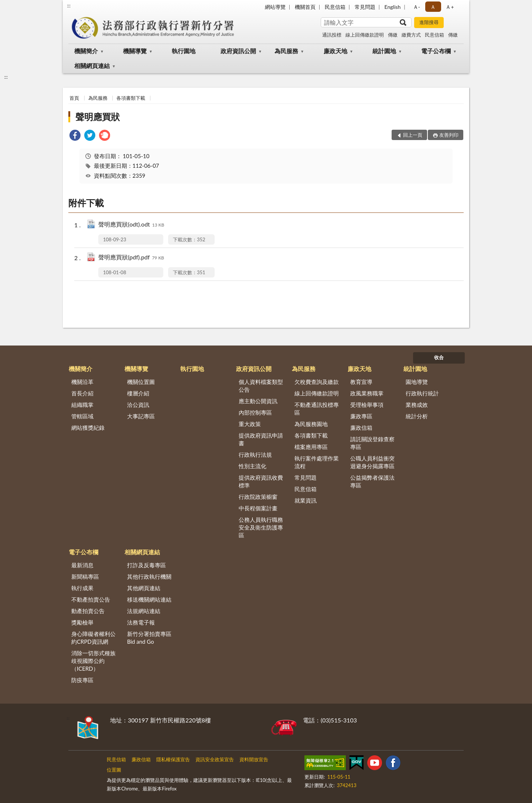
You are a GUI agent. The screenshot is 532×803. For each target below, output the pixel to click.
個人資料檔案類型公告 (261, 386)
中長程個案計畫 (258, 508)
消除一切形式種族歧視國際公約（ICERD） (93, 661)
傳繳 (393, 35)
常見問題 (365, 7)
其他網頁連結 (144, 588)
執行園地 (184, 51)
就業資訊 (306, 500)
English (393, 7)
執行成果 (82, 588)
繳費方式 (411, 35)
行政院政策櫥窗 (258, 497)
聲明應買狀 (98, 117)
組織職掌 (82, 405)
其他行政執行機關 (149, 576)
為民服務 (286, 51)
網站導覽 (275, 7)
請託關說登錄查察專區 (372, 443)
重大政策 (250, 424)
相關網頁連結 (92, 66)
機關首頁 (305, 7)
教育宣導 (361, 382)
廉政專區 (361, 416)
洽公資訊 (138, 405)
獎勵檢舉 (82, 622)
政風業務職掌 (367, 393)
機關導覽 (135, 51)
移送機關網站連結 (149, 599)
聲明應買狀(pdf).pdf (131, 258)
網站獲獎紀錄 (88, 428)
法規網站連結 (144, 611)
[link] (75, 136)
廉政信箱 (361, 428)
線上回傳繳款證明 (365, 35)
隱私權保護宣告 (173, 759)
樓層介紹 (138, 393)
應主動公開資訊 (258, 401)
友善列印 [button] (449, 135)
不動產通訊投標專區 (317, 409)
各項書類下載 (131, 98)
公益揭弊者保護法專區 (372, 481)
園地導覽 (417, 382)
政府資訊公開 (238, 51)
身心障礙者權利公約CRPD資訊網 (93, 638)
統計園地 (384, 51)
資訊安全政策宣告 (215, 759)
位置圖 (114, 770)
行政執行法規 (255, 455)
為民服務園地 (311, 424)
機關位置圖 (141, 382)
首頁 (74, 98)
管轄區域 (82, 416)
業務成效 (417, 405)
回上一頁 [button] (413, 135)
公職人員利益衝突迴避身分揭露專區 (372, 462)
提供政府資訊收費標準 (261, 481)
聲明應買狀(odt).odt (131, 225)
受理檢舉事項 (367, 405)
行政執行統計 (422, 393)
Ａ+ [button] (450, 7)
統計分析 (417, 416)
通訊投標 (332, 35)
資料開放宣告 (254, 759)
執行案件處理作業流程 (317, 462)
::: (69, 6)
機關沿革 (82, 382)
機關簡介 (86, 51)
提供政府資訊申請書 (261, 439)
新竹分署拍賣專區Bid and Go (149, 638)
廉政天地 (335, 51)
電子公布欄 (436, 51)
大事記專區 (141, 416)
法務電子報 (141, 622)
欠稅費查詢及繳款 (317, 382)
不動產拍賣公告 (91, 599)
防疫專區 (82, 680)
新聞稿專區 (85, 576)
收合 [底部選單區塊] (439, 357)
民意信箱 (335, 7)
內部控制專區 (255, 412)
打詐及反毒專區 (146, 565)
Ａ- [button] (417, 7)
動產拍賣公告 (88, 611)
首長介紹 (82, 393)
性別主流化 (253, 466)
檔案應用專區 (311, 447)
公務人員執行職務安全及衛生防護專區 (261, 527)
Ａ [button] (433, 7)
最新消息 (82, 565)
